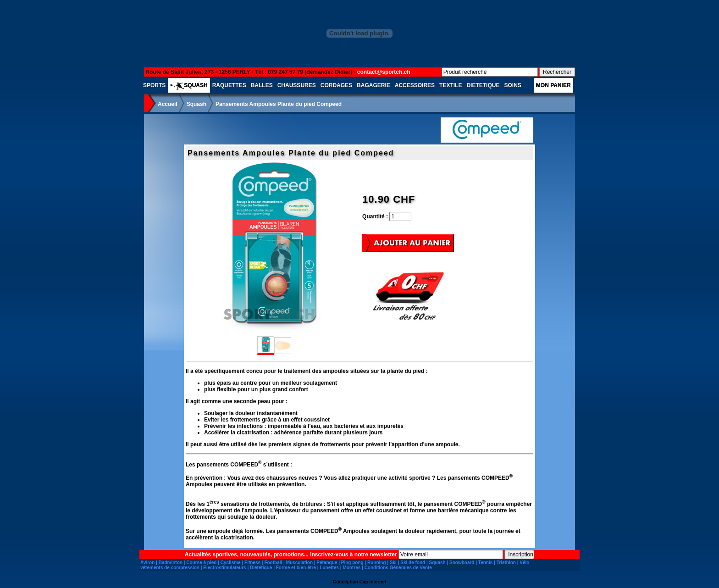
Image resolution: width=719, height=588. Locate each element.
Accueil (168, 104)
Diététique (261, 568)
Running (377, 563)
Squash (196, 104)
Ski (393, 563)
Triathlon (506, 563)
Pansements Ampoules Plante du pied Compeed (279, 104)
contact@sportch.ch (384, 72)
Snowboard (462, 563)
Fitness (252, 563)
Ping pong (352, 563)
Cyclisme (231, 563)
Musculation (299, 563)
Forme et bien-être (296, 568)
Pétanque (327, 563)
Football (273, 563)
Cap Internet (373, 582)
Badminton (171, 563)
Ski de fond (413, 563)
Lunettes (329, 568)
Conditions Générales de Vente (398, 568)
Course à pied (201, 563)
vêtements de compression (170, 568)
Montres (351, 568)
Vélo (524, 563)
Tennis (485, 563)
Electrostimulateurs (224, 568)
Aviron (147, 563)
